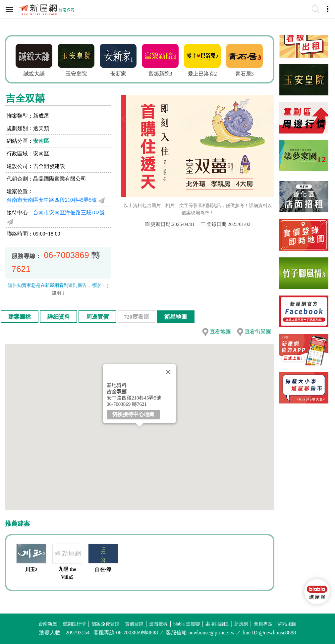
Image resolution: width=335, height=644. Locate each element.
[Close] (168, 372)
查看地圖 (220, 331)
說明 (57, 293)
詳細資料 (59, 317)
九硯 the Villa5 (67, 573)
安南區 (41, 141)
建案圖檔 (20, 317)
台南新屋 (48, 624)
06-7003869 (66, 255)
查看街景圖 (258, 331)
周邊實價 (97, 317)
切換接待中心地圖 (133, 414)
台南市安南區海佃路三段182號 (69, 213)
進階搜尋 (158, 624)
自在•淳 (103, 569)
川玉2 (31, 569)
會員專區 (263, 624)
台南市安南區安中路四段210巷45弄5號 (52, 200)
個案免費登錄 (105, 624)
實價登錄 (134, 624)
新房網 (241, 624)
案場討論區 (217, 624)
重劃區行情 (74, 624)
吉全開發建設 (49, 166)
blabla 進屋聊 (187, 624)
